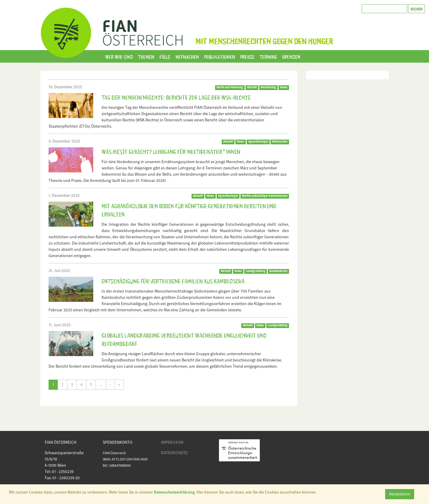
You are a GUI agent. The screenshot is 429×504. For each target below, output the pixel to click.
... (101, 384)
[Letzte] (119, 385)
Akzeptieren (400, 494)
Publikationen (220, 56)
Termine (268, 56)
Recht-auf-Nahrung (230, 87)
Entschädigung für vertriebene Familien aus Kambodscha (173, 281)
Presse (247, 56)
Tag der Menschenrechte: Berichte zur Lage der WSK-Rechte (176, 97)
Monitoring (268, 87)
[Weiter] (110, 385)
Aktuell (252, 87)
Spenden (291, 56)
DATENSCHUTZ (174, 453)
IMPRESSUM (172, 442)
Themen (146, 56)
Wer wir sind (119, 56)
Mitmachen (187, 56)
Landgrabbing (256, 271)
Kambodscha (278, 271)
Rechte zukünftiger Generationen (265, 196)
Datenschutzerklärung (174, 492)
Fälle (165, 56)
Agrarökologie (258, 142)
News (284, 87)
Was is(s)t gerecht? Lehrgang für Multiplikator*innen (171, 151)
